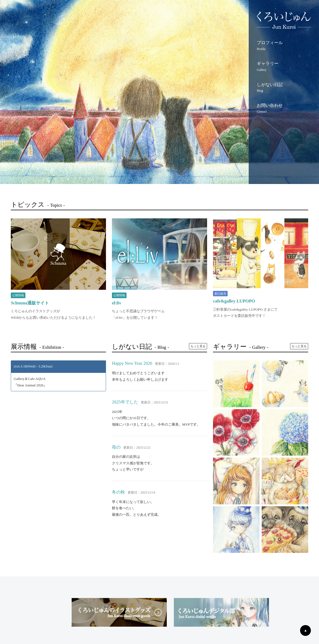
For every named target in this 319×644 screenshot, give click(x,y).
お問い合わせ (284, 109)
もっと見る (198, 346)
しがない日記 (284, 88)
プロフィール (284, 46)
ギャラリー (284, 67)
